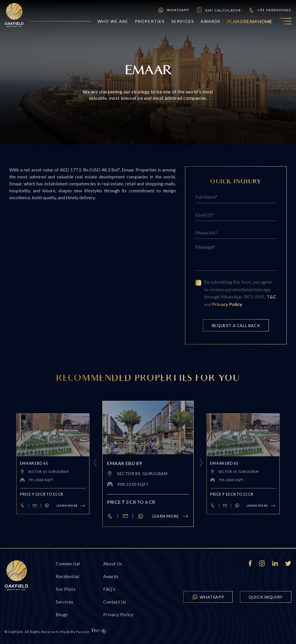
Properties (150, 21)
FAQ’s (109, 589)
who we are (113, 21)
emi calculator (219, 10)
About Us (113, 564)
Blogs (62, 615)
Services (183, 21)
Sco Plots (66, 589)
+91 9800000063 (270, 10)
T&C (271, 297)
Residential (68, 576)
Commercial (68, 564)
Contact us (115, 602)
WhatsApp (173, 10)
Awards (211, 21)
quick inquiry (266, 597)
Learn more (171, 516)
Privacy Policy (227, 304)
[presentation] (95, 464)
